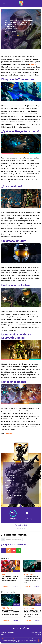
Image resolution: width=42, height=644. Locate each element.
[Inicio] (21, 3)
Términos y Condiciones (8, 632)
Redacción (16, 586)
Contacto (38, 634)
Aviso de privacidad (35, 632)
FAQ (2, 634)
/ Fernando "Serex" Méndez (17, 36)
